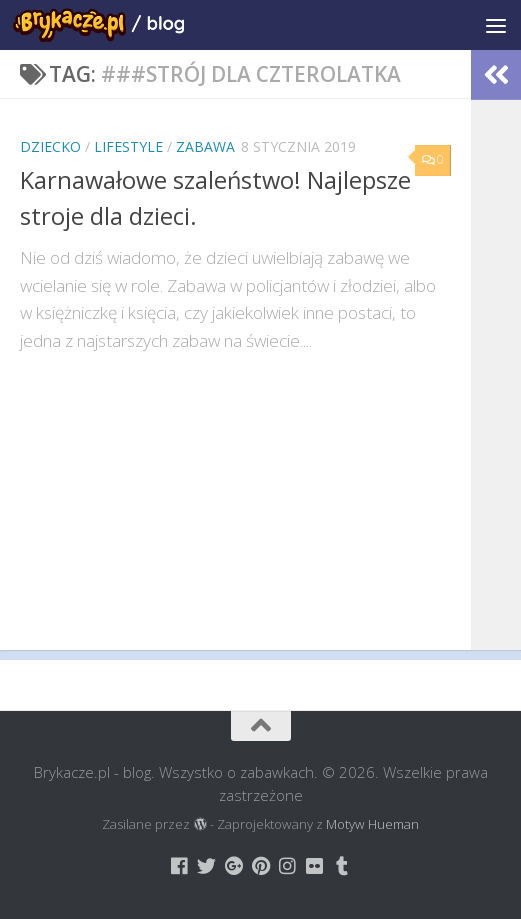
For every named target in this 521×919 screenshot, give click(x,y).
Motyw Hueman (372, 824)
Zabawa (205, 146)
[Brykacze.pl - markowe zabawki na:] (179, 865)
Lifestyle (128, 146)
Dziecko (50, 146)
